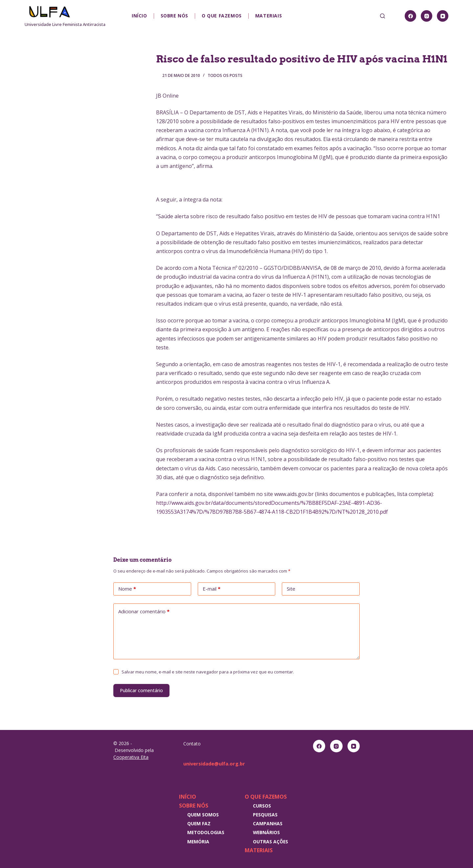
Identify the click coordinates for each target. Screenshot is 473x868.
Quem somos (203, 815)
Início (139, 16)
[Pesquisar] (383, 16)
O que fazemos (222, 16)
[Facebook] (410, 16)
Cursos (262, 806)
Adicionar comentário (144, 612)
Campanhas (268, 823)
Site (291, 589)
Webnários (266, 832)
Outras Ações (270, 842)
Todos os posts (225, 75)
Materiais (269, 16)
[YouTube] (443, 16)
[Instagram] (427, 16)
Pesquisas (265, 815)
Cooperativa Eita (131, 757)
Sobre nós (174, 16)
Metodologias (206, 832)
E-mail (212, 589)
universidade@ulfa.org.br (217, 763)
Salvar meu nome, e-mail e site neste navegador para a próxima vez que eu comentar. (208, 672)
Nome (127, 589)
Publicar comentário (141, 690)
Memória (198, 842)
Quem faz (199, 823)
